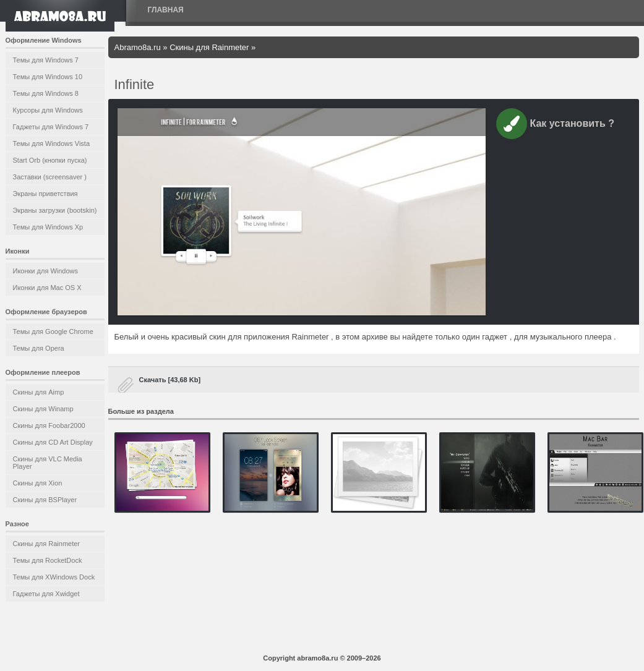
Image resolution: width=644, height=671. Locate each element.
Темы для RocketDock (48, 560)
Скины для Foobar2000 (49, 425)
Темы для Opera (39, 348)
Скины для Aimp (39, 392)
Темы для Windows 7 (46, 60)
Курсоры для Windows (48, 110)
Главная (166, 10)
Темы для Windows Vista (52, 143)
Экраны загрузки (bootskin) (55, 210)
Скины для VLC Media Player (48, 463)
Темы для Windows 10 (48, 77)
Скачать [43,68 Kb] (170, 380)
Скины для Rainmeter (47, 544)
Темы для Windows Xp (48, 227)
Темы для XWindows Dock (54, 577)
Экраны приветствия (45, 194)
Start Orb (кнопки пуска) (50, 160)
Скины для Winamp (43, 409)
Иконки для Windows (46, 271)
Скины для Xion (38, 483)
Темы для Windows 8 (46, 93)
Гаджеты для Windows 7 (51, 127)
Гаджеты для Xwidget (46, 594)
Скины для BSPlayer (45, 500)
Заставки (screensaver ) (50, 177)
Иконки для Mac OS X (47, 288)
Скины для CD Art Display (53, 442)
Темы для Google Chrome (53, 331)
